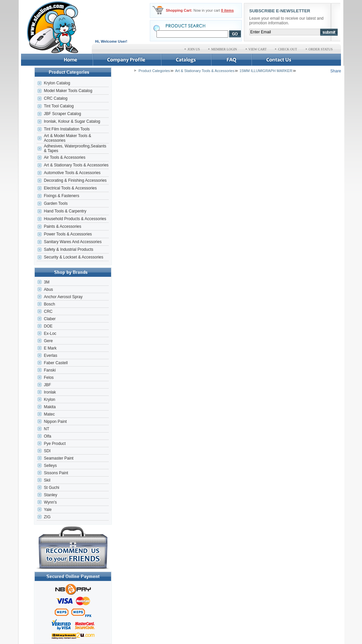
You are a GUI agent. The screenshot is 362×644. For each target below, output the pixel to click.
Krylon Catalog (57, 83)
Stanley (50, 495)
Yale (48, 510)
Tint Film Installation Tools (67, 129)
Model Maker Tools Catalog (68, 91)
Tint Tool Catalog (59, 106)
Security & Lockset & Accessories (73, 257)
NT (46, 429)
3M (47, 282)
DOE (48, 326)
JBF (47, 385)
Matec (49, 414)
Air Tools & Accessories (65, 157)
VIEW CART (258, 49)
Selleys (50, 466)
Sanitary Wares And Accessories (73, 242)
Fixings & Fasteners (61, 196)
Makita (50, 407)
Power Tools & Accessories (68, 234)
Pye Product (55, 444)
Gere (48, 341)
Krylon (49, 400)
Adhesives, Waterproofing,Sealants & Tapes (75, 148)
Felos (49, 378)
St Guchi (51, 488)
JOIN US (194, 49)
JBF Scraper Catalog (62, 114)
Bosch (49, 304)
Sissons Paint (56, 473)
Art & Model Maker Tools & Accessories (67, 138)
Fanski (50, 370)
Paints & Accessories (63, 226)
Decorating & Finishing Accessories (75, 180)
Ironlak (50, 392)
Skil (47, 480)
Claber (50, 319)
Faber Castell (56, 363)
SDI (47, 451)
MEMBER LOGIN (224, 49)
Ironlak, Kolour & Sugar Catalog (72, 121)
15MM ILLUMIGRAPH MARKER (266, 71)
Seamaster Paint (59, 458)
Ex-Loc (50, 334)
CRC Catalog (56, 98)
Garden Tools (56, 203)
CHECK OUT (287, 49)
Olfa (47, 436)
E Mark (50, 348)
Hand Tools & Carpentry (65, 211)
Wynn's (50, 502)
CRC (48, 311)
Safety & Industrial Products (68, 249)
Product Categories (154, 71)
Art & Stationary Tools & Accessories (76, 165)
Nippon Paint (55, 422)
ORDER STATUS (321, 49)
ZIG (47, 517)
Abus (48, 289)
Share (336, 71)
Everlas (50, 356)
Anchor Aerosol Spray (63, 297)
